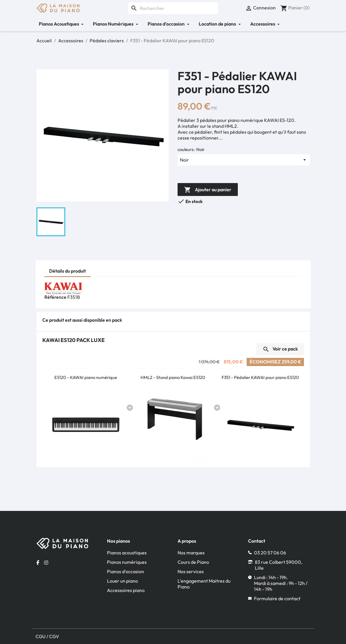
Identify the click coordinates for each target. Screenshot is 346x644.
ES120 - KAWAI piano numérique (86, 377)
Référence (55, 297)
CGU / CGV (47, 636)
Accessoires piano (126, 590)
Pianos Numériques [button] (114, 24)
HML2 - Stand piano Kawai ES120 (173, 377)
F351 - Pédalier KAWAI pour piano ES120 (260, 377)
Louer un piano (122, 581)
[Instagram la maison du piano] (46, 563)
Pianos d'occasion (126, 571)
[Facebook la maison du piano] (38, 563)
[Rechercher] (173, 8)
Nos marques (191, 553)
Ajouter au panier (208, 190)
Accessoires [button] (263, 24)
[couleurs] (244, 160)
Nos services (191, 571)
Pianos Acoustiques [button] (59, 24)
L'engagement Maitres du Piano (204, 584)
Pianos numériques (127, 562)
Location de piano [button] (218, 24)
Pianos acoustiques (127, 553)
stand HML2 (224, 126)
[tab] (67, 272)
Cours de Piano (193, 562)
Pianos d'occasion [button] (167, 24)
